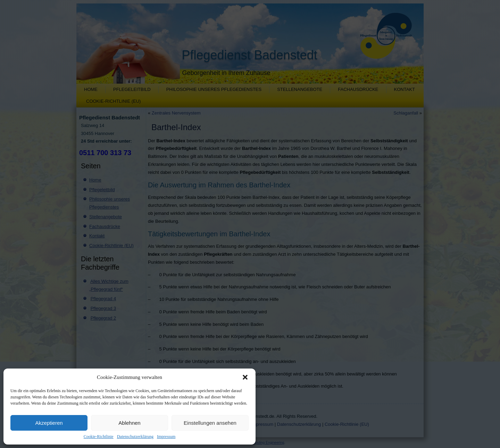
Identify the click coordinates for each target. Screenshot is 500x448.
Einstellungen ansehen (210, 423)
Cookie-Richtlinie (99, 437)
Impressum (166, 437)
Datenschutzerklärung (135, 437)
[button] (245, 377)
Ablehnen (129, 423)
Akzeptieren (49, 423)
